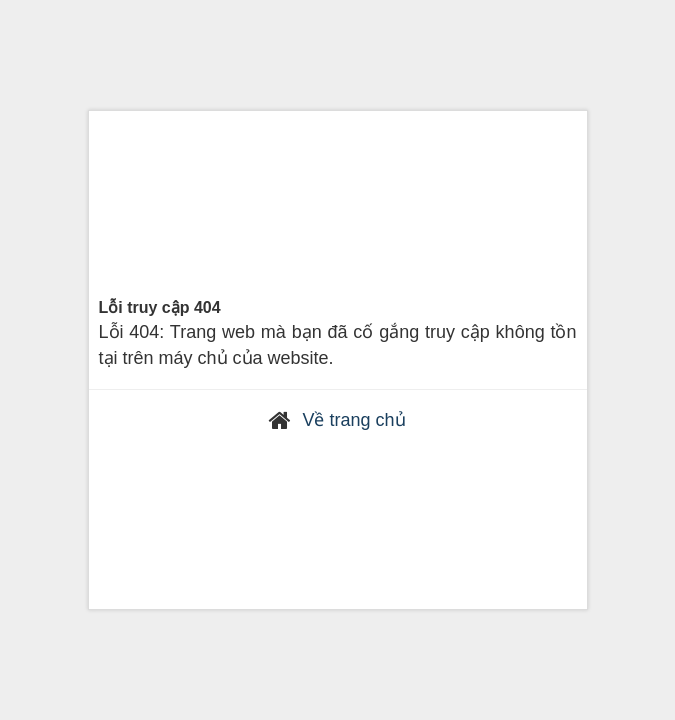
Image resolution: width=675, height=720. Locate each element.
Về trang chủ (353, 420)
